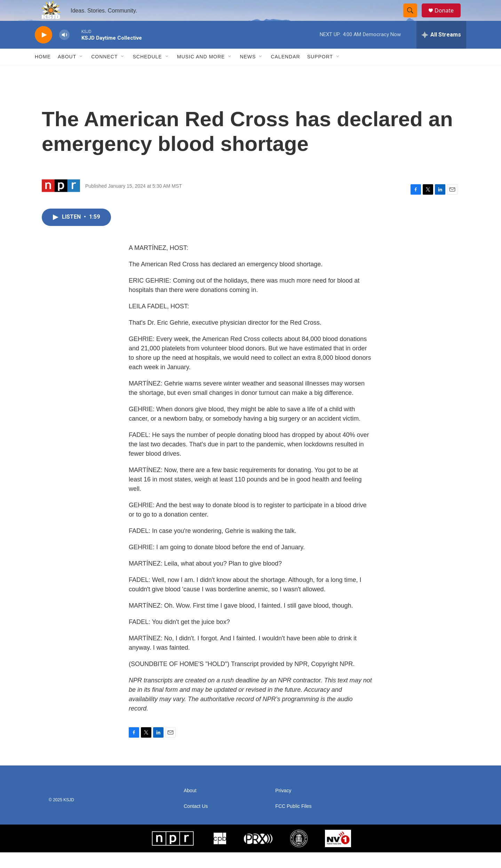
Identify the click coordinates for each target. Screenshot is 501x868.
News (248, 72)
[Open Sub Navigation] (81, 72)
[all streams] (441, 50)
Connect (104, 72)
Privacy (283, 806)
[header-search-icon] (413, 18)
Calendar (285, 72)
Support (320, 72)
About (67, 72)
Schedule (147, 72)
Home (43, 72)
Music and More (201, 72)
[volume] (64, 51)
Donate (448, 18)
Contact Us (196, 822)
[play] (43, 51)
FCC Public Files (293, 822)
